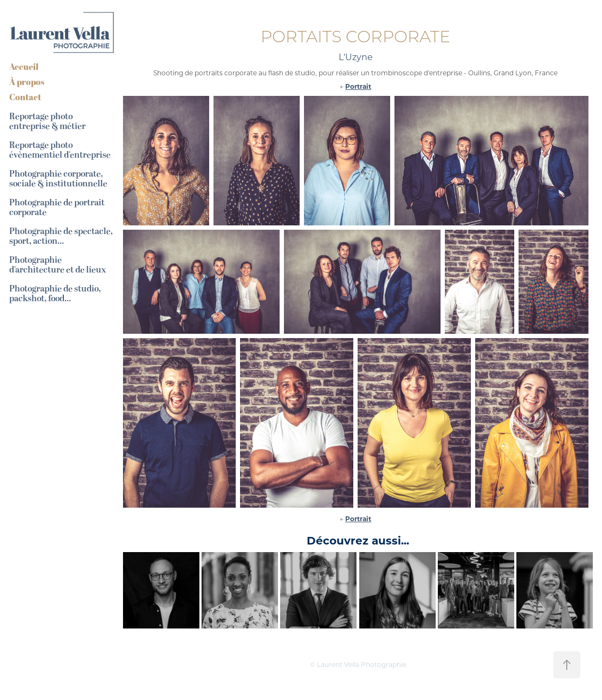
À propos (27, 82)
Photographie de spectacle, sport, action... (61, 236)
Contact (25, 97)
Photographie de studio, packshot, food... (55, 294)
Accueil (24, 67)
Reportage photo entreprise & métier (47, 121)
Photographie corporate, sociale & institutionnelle (58, 179)
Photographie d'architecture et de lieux (58, 265)
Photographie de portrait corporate (57, 208)
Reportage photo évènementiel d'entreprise (60, 150)
